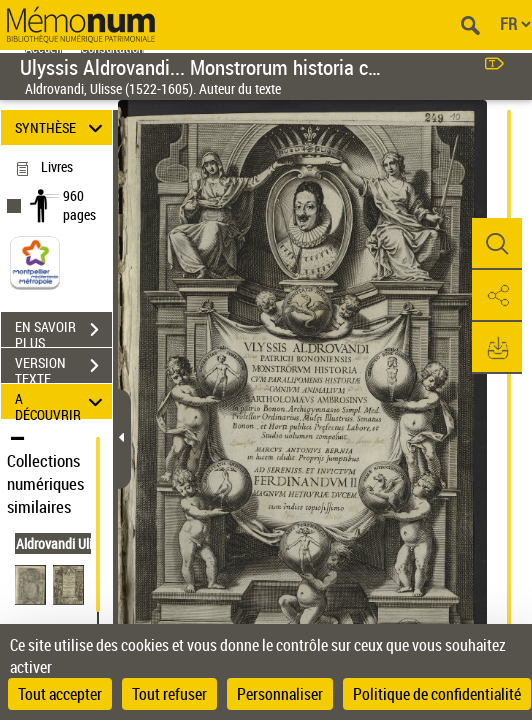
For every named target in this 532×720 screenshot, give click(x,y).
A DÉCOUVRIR (62, 401)
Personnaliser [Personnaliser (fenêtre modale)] (280, 694)
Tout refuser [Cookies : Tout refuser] (169, 694)
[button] (497, 244)
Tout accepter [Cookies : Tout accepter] (60, 694)
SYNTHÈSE (62, 127)
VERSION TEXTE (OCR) (63, 368)
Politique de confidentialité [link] (437, 694)
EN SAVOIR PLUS (63, 332)
